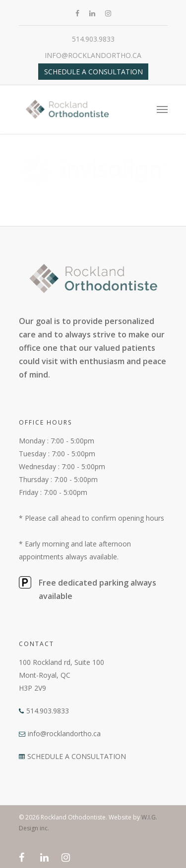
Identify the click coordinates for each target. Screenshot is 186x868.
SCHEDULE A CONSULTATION (77, 756)
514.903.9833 (93, 39)
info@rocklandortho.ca (93, 55)
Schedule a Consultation (93, 72)
